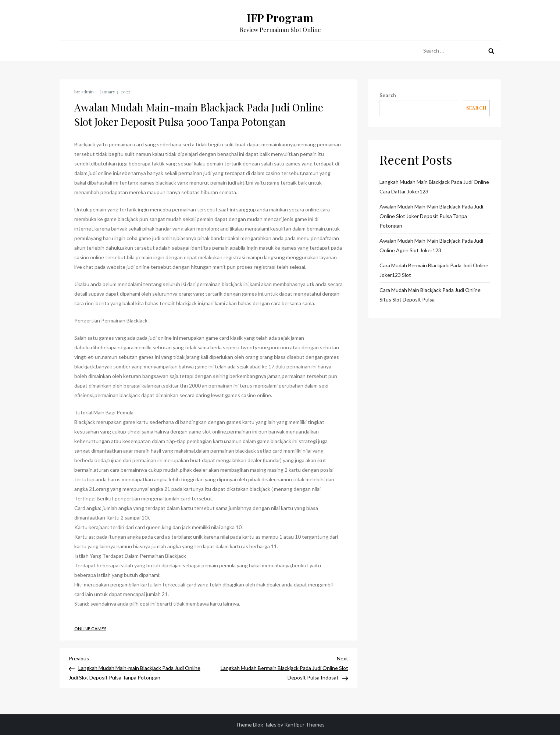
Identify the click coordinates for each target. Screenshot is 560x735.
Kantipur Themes (304, 725)
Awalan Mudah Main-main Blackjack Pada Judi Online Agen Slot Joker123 (431, 245)
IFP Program (280, 18)
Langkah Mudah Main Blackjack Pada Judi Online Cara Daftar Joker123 (434, 187)
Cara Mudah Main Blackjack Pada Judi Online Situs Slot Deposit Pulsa (430, 295)
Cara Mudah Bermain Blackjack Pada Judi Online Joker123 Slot (434, 270)
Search (388, 95)
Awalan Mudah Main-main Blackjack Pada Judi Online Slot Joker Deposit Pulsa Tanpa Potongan (431, 216)
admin (88, 92)
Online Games (90, 629)
